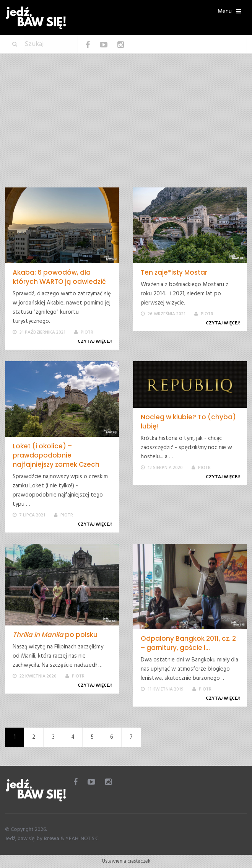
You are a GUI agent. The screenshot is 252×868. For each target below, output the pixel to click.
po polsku (55, 635)
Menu (225, 11)
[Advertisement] (126, 130)
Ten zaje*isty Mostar (174, 272)
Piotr (87, 332)
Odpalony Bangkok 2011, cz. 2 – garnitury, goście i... (188, 643)
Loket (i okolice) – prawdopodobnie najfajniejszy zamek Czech (56, 455)
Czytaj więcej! (96, 342)
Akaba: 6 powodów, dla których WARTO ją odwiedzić (59, 277)
